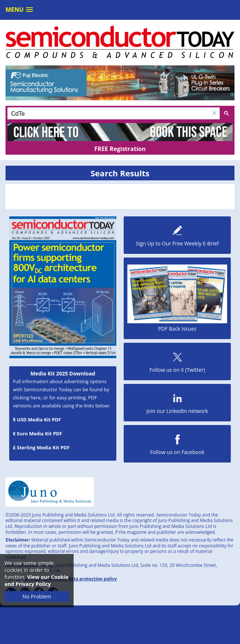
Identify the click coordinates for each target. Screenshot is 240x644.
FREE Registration (120, 149)
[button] (214, 113)
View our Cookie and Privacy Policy (36, 580)
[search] (108, 114)
